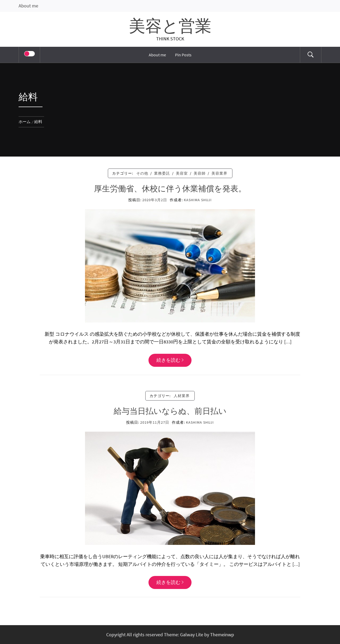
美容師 (200, 173)
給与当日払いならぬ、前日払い (170, 411)
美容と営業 (170, 27)
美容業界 (219, 173)
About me (28, 6)
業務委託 (162, 173)
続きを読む (170, 360)
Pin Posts (183, 55)
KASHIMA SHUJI (198, 200)
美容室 (182, 173)
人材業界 (182, 396)
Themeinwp (222, 635)
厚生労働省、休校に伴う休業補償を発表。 (170, 189)
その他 (142, 173)
